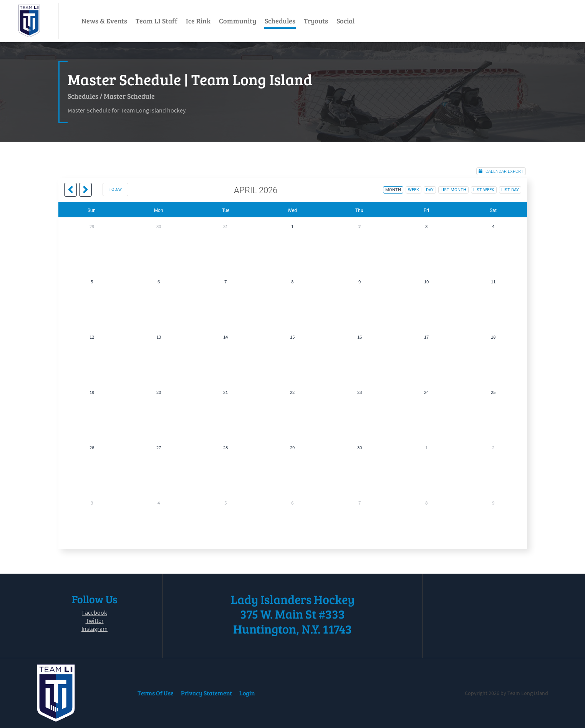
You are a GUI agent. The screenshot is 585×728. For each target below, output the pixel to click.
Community (238, 21)
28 (225, 448)
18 (493, 337)
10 (426, 282)
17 (426, 337)
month (393, 190)
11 (493, 282)
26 (92, 448)
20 (159, 392)
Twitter (95, 620)
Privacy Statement (206, 693)
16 (360, 337)
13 (159, 337)
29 (92, 226)
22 (292, 392)
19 (92, 392)
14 (225, 337)
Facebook (95, 612)
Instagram (94, 629)
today (115, 189)
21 (225, 392)
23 (360, 392)
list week (484, 190)
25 (493, 392)
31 (225, 226)
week (413, 190)
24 (426, 392)
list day (510, 190)
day (430, 190)
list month (453, 190)
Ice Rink (198, 21)
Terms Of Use (156, 693)
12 (92, 337)
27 (159, 448)
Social (346, 21)
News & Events (104, 21)
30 (159, 226)
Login (247, 693)
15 (292, 337)
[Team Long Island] (29, 21)
